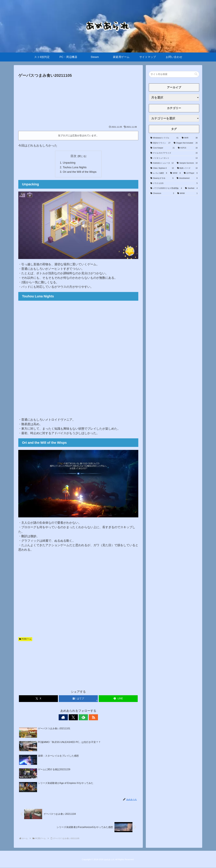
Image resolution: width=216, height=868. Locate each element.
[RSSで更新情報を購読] (89, 717)
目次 (73, 156)
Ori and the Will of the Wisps (80, 172)
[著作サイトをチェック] (68, 717)
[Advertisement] (78, 101)
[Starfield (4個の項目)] (191, 188)
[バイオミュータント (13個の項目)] (174, 158)
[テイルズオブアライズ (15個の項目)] (174, 153)
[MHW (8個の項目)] (175, 173)
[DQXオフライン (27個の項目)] (160, 143)
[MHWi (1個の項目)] (187, 193)
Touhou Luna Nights (75, 167)
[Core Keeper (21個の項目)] (163, 148)
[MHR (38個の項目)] (190, 138)
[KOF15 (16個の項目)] (188, 148)
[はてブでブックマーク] (78, 699)
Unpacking (69, 163)
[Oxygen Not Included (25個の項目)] (186, 143)
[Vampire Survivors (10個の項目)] (187, 163)
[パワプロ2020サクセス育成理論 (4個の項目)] (166, 188)
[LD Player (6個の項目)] (191, 173)
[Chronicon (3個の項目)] (162, 193)
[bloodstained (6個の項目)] (187, 178)
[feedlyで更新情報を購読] (82, 717)
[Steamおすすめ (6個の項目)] (162, 178)
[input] (174, 74)
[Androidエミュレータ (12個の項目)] (162, 163)
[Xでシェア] (38, 699)
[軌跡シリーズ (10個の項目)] (187, 168)
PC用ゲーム (25, 639)
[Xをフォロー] (75, 717)
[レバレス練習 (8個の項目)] (159, 173)
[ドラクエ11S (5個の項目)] (174, 183)
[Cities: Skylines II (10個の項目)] (162, 168)
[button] (196, 74)
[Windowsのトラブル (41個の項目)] (164, 138)
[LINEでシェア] (118, 699)
